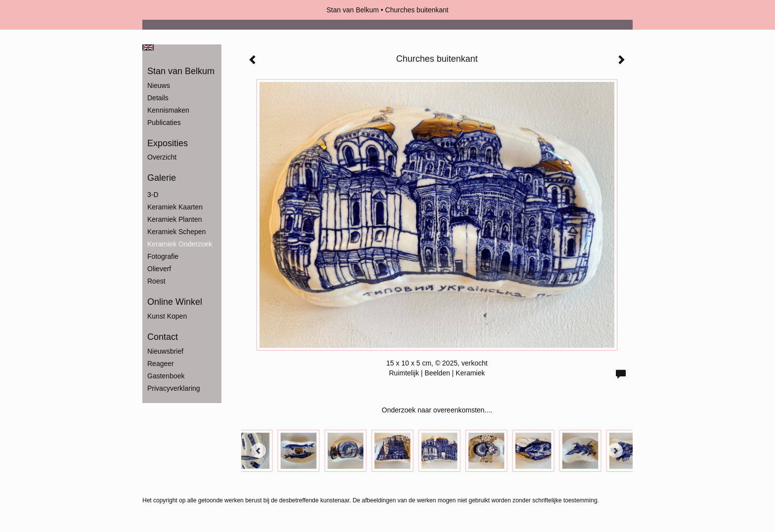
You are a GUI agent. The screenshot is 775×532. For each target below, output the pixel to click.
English (148, 47)
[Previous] (258, 450)
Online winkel (175, 302)
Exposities (168, 143)
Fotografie (163, 256)
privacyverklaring (174, 388)
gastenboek (166, 376)
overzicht (162, 157)
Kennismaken (168, 110)
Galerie (162, 178)
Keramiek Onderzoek (180, 244)
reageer (161, 364)
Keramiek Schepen (176, 232)
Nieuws (159, 85)
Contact (163, 337)
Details (158, 98)
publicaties (164, 123)
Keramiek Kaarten (175, 207)
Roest (156, 281)
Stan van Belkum (353, 10)
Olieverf (159, 269)
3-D (153, 195)
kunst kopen (167, 316)
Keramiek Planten (175, 219)
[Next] (615, 450)
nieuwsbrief (165, 351)
